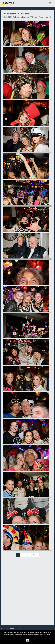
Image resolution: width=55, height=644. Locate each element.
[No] (52, 637)
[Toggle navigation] (50, 3)
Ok (28, 640)
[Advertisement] (27, 591)
